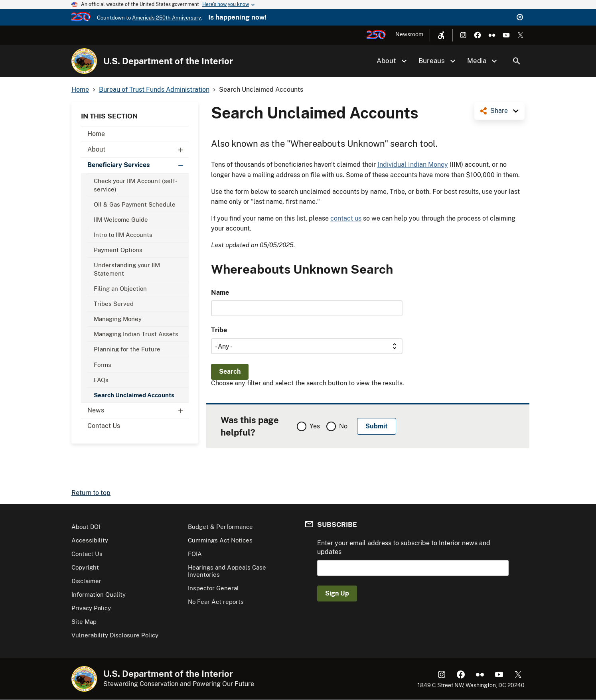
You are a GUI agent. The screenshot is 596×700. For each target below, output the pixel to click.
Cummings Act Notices (220, 540)
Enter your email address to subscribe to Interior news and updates (404, 547)
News (138, 410)
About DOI (86, 527)
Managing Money (118, 319)
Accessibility (90, 540)
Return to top (91, 493)
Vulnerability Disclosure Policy (115, 635)
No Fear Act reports (216, 602)
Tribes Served (114, 304)
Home (96, 134)
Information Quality (99, 595)
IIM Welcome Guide (121, 220)
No (343, 426)
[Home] (84, 61)
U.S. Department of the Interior (168, 61)
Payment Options (118, 250)
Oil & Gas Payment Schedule (135, 204)
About (138, 150)
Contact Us (104, 426)
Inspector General (213, 588)
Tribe (219, 330)
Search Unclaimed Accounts (134, 395)
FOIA (195, 554)
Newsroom (409, 34)
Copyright (85, 567)
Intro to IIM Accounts (123, 235)
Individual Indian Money (413, 165)
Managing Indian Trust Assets (136, 334)
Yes (315, 426)
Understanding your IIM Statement (127, 269)
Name (220, 293)
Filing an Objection (120, 289)
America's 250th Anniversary (167, 18)
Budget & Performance (220, 527)
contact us (346, 218)
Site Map (84, 622)
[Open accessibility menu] (441, 35)
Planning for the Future (127, 349)
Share (499, 111)
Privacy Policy (91, 608)
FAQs (101, 380)
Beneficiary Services (138, 165)
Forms (103, 365)
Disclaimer (86, 581)
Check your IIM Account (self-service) (136, 185)
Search (517, 61)
